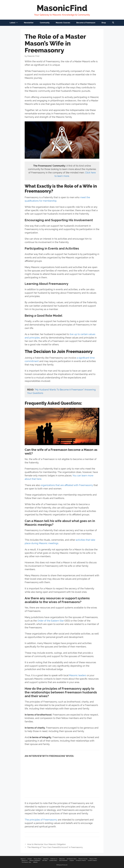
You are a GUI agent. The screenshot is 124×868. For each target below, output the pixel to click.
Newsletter (29, 23)
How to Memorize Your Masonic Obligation (46, 844)
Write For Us (54, 859)
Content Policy (53, 860)
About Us (23, 859)
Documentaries (63, 860)
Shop (104, 23)
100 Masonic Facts (72, 859)
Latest (15, 23)
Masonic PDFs (93, 859)
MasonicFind (62, 8)
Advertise (46, 859)
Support (72, 860)
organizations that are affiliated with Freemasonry (67, 485)
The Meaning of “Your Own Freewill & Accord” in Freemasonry (55, 847)
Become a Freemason (86, 23)
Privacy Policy (38, 859)
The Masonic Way (26, 862)
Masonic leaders (78, 675)
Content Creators (92, 860)
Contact (30, 859)
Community (45, 23)
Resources (62, 859)
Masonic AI (24, 860)
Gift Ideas (45, 860)
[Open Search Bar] (113, 23)
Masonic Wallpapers (35, 860)
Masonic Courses (63, 23)
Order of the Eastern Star (51, 621)
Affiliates (35, 862)
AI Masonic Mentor (81, 860)
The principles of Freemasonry (41, 820)
